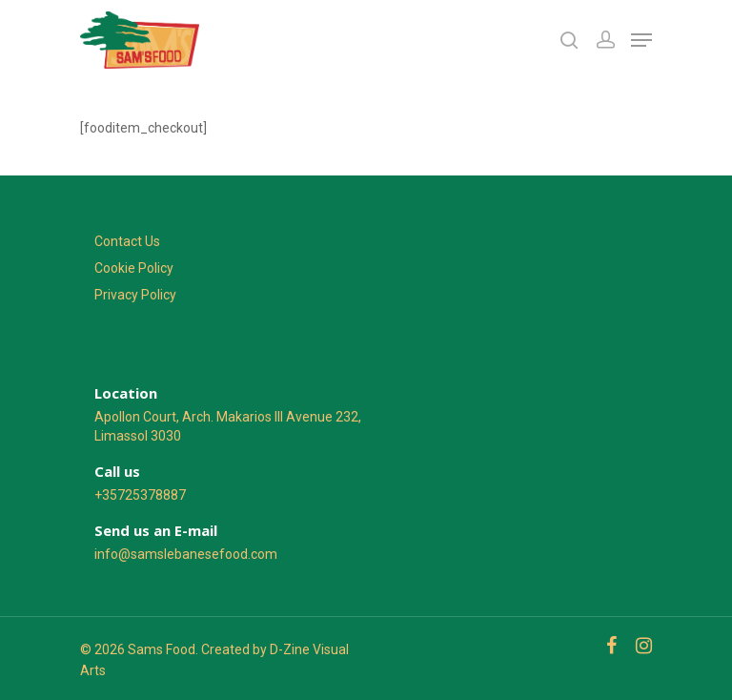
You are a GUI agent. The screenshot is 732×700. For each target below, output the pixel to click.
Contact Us (127, 241)
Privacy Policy (135, 295)
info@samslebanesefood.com (186, 554)
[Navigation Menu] (641, 40)
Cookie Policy (134, 268)
